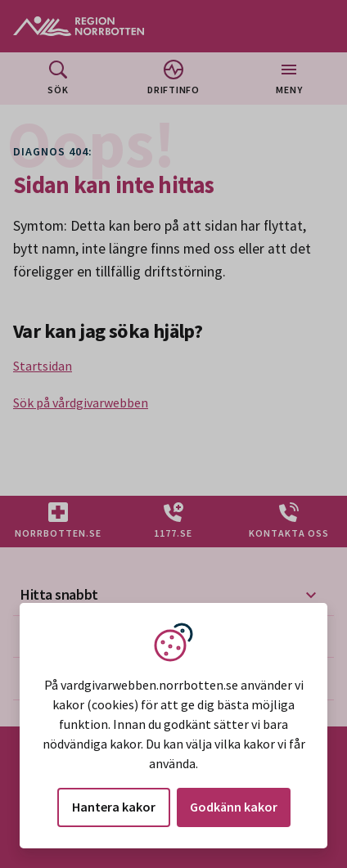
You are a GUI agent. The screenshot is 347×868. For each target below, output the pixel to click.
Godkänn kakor (234, 807)
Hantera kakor (114, 807)
